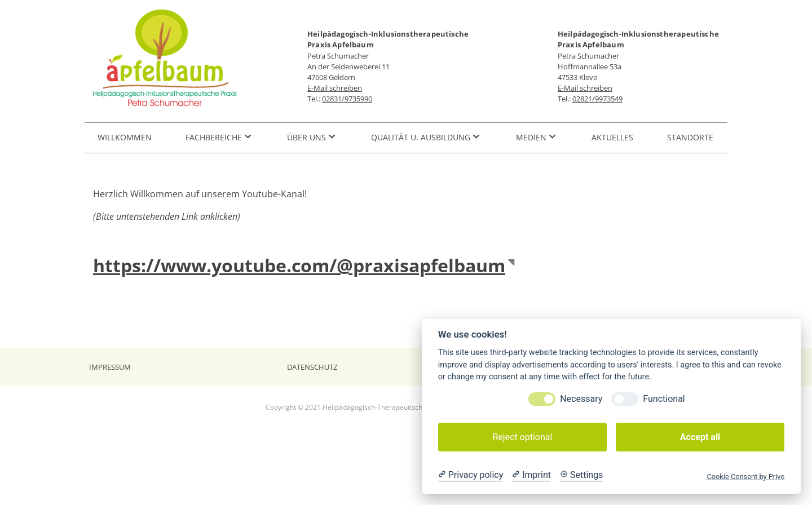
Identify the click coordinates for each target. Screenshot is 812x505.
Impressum (110, 367)
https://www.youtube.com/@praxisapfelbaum (299, 265)
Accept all (700, 437)
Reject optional (522, 437)
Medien (531, 137)
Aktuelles (612, 137)
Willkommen (125, 137)
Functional (664, 399)
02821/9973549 (597, 99)
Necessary (581, 399)
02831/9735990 (347, 99)
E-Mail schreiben (335, 88)
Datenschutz (312, 367)
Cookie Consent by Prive (745, 477)
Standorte (690, 137)
